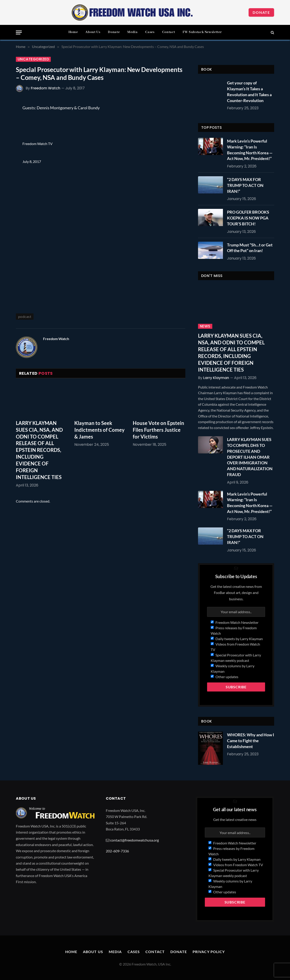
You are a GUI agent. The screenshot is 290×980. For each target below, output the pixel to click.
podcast (25, 316)
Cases (150, 32)
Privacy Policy (209, 952)
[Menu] (19, 32)
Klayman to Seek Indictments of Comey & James (99, 430)
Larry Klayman (216, 378)
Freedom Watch (46, 88)
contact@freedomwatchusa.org (134, 840)
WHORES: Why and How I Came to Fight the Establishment (251, 740)
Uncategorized (33, 59)
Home (73, 32)
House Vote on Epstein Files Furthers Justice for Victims (158, 430)
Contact (169, 32)
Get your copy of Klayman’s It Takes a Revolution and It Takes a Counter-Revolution (249, 92)
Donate (261, 12)
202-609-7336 (117, 851)
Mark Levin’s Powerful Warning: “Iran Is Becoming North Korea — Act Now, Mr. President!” (250, 150)
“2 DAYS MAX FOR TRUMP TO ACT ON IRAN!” (245, 185)
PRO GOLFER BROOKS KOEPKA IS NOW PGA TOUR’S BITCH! (248, 218)
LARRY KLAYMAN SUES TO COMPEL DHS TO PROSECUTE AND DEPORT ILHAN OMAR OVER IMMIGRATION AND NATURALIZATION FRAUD (250, 457)
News (205, 326)
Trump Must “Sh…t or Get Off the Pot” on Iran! (250, 248)
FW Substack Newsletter (202, 32)
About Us (93, 32)
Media (132, 32)
